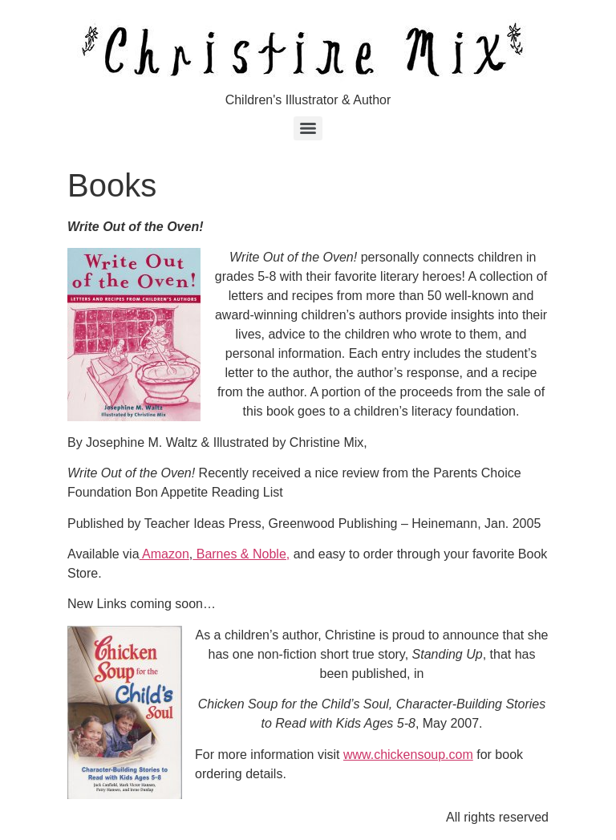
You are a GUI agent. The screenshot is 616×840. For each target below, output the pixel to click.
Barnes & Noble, (241, 554)
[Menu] (308, 128)
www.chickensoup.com (408, 755)
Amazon (164, 554)
